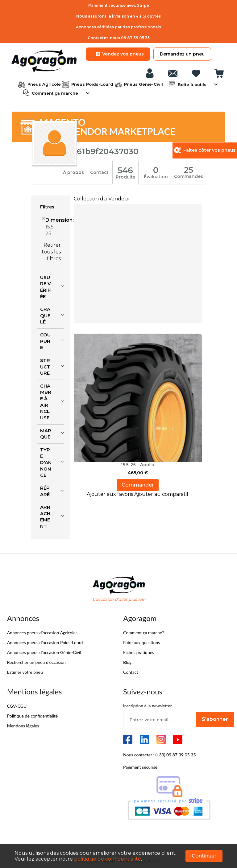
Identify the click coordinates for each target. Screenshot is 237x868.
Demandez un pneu (182, 54)
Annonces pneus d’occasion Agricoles (42, 632)
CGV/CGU (17, 705)
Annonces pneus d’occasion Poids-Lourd (45, 642)
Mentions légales (23, 725)
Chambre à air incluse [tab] (46, 401)
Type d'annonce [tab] (46, 462)
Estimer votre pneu (25, 671)
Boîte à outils (191, 84)
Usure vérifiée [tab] (46, 286)
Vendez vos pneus (118, 54)
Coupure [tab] (45, 340)
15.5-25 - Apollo (138, 464)
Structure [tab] (45, 366)
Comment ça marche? (143, 632)
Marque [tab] (46, 433)
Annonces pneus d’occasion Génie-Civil (44, 652)
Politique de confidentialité (32, 715)
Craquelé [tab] (45, 315)
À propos (73, 172)
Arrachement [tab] (45, 516)
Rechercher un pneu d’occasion (36, 662)
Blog (127, 662)
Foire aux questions (141, 642)
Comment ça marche (54, 93)
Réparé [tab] (45, 491)
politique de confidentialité (108, 859)
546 (125, 170)
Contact (99, 172)
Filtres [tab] (47, 206)
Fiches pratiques (139, 652)
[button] (110, 494)
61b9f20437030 (108, 151)
